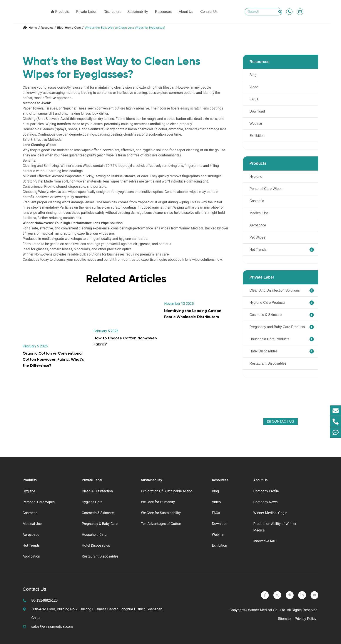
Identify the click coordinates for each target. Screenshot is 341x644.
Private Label (86, 12)
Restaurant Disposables (268, 363)
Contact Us (209, 12)
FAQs (254, 99)
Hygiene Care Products (267, 303)
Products (62, 12)
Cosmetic (257, 201)
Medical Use (259, 213)
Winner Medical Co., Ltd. (267, 610)
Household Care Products (269, 339)
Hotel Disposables (263, 351)
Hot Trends (258, 250)
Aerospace (258, 225)
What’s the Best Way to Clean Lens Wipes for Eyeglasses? (125, 28)
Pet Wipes (257, 237)
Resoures (47, 28)
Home (33, 28)
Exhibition (257, 136)
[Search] (280, 12)
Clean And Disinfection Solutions (275, 290)
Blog (60, 28)
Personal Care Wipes (266, 189)
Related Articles (126, 279)
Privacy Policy (306, 619)
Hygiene (256, 177)
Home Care (73, 28)
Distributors (113, 12)
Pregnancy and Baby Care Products (277, 327)
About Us (186, 12)
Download (257, 111)
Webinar (256, 124)
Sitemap (284, 619)
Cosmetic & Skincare (266, 315)
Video (254, 87)
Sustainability (137, 12)
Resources (163, 12)
